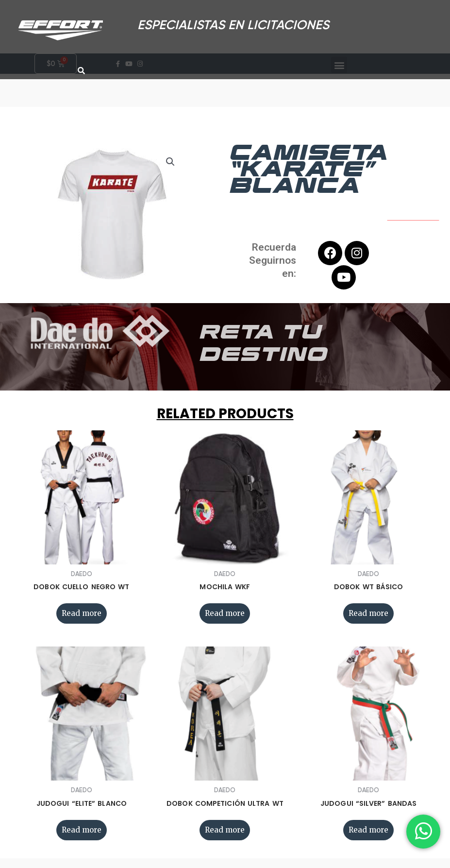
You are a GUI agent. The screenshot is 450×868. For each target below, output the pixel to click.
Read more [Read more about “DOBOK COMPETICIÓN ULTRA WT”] (225, 830)
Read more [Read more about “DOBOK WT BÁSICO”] (368, 613)
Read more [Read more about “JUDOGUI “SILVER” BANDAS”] (368, 830)
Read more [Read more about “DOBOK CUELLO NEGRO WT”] (82, 613)
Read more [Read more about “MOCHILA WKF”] (225, 613)
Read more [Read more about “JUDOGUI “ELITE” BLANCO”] (82, 830)
